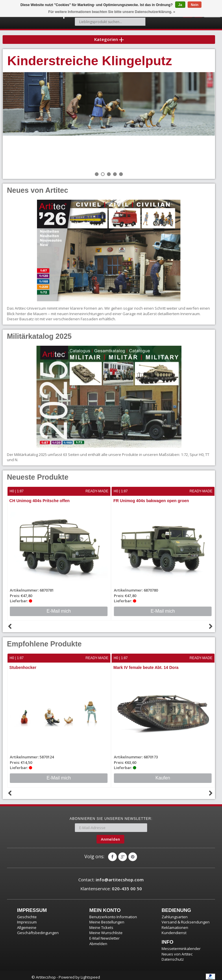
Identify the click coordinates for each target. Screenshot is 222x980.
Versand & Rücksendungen (186, 919)
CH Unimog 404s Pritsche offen (40, 498)
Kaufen (163, 774)
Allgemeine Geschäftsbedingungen (38, 927)
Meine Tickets (101, 924)
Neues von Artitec (177, 950)
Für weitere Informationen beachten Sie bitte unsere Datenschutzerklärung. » (112, 12)
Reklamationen (175, 924)
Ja (180, 5)
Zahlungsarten (175, 913)
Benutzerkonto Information (113, 913)
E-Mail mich (59, 608)
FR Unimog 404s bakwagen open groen (151, 498)
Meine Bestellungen (107, 919)
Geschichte (27, 913)
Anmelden (110, 835)
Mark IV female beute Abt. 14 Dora (146, 664)
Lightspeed (90, 974)
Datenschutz (173, 956)
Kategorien (109, 36)
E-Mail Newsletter (104, 935)
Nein (195, 5)
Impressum (27, 919)
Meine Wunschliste (106, 929)
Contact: (111, 876)
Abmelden (98, 940)
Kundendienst (174, 929)
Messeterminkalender (181, 945)
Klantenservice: (111, 885)
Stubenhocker (23, 664)
